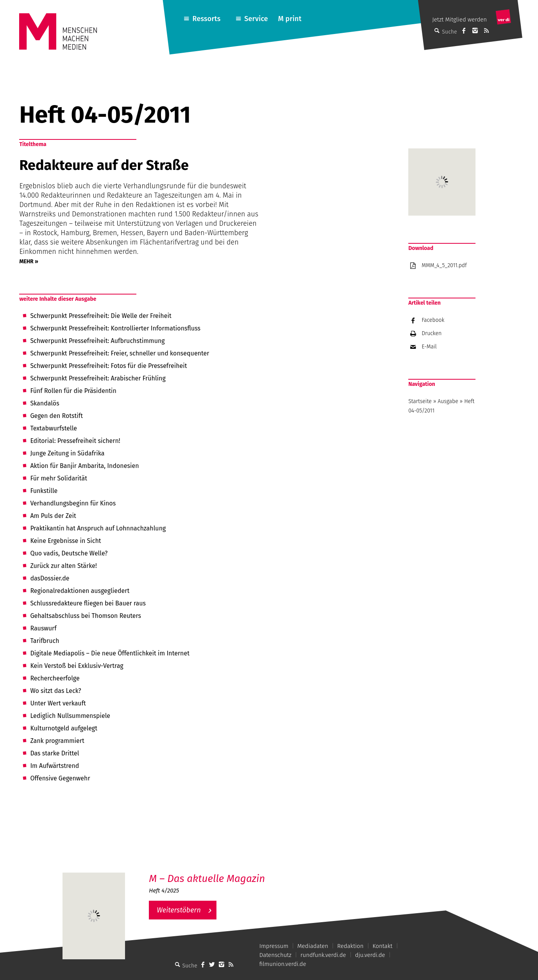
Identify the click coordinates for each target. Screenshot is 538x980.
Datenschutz (275, 955)
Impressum (274, 946)
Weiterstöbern (179, 910)
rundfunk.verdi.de (323, 955)
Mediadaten (313, 946)
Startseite (420, 401)
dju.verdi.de (370, 955)
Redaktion (350, 946)
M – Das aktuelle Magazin (207, 879)
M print (290, 19)
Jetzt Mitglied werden (459, 20)
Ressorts (207, 19)
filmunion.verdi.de (283, 964)
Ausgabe (448, 401)
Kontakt (382, 946)
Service (256, 19)
